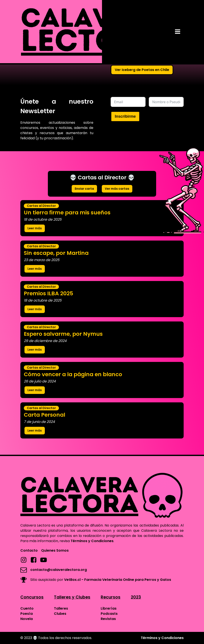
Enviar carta (84, 189)
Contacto (29, 550)
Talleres (61, 608)
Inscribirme (125, 116)
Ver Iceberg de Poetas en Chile (142, 70)
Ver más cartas (117, 189)
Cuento (27, 608)
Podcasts (109, 614)
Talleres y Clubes (72, 597)
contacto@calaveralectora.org (59, 570)
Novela (27, 619)
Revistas (108, 619)
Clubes (60, 614)
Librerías (109, 608)
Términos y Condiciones (92, 541)
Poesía (27, 614)
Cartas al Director (41, 206)
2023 (136, 597)
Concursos (32, 597)
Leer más (35, 228)
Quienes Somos (55, 550)
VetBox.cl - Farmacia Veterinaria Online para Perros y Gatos (118, 580)
